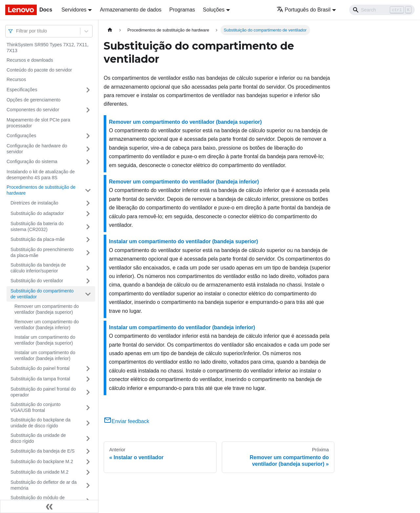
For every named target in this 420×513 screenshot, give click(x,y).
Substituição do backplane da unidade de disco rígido (41, 423)
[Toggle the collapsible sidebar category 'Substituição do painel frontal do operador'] (88, 392)
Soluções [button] (214, 10)
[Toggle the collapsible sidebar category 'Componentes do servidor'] (88, 110)
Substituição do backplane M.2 (42, 461)
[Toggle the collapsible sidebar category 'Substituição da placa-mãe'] (88, 240)
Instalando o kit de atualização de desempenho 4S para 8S (41, 175)
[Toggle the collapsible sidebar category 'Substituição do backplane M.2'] (88, 462)
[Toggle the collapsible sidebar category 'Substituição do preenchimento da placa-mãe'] (88, 253)
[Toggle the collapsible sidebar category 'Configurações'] (88, 136)
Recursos (16, 79)
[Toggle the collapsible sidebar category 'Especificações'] (88, 90)
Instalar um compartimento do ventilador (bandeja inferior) (45, 355)
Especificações (22, 90)
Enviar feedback (126, 421)
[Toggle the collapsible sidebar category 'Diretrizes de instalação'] (88, 203)
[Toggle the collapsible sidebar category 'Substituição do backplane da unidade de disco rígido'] (88, 423)
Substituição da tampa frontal (40, 379)
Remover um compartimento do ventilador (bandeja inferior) (47, 325)
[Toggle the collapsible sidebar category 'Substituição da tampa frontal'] (88, 379)
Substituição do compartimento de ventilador (42, 294)
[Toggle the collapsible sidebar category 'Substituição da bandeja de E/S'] (88, 451)
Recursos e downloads (30, 60)
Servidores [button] (74, 10)
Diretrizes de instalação (34, 203)
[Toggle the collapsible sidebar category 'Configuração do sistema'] (88, 162)
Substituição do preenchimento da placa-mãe (42, 252)
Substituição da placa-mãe (38, 239)
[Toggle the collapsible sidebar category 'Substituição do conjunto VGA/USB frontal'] (88, 407)
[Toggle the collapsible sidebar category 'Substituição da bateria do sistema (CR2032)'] (88, 227)
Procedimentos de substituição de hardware (41, 190)
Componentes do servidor (33, 110)
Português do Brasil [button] (304, 10)
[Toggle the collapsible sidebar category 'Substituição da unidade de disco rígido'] (88, 438)
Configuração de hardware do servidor (37, 149)
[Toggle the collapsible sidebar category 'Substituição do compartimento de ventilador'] (88, 294)
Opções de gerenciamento (33, 100)
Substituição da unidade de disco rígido (38, 438)
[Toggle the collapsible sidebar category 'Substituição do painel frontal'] (88, 369)
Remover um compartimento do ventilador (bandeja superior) (47, 309)
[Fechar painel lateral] (49, 506)
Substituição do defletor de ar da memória (44, 485)
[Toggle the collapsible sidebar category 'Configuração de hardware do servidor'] (88, 149)
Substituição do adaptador (37, 213)
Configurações (21, 136)
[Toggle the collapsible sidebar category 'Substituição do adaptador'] (88, 214)
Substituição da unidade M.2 (40, 472)
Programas (182, 10)
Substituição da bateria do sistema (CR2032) (37, 226)
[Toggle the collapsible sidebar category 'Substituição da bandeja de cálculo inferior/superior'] (88, 268)
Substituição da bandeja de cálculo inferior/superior (38, 268)
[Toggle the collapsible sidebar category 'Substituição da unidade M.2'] (88, 472)
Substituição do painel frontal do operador (43, 392)
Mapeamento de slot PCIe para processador (38, 123)
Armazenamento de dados (131, 10)
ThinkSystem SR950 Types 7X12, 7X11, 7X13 (48, 48)
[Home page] (110, 30)
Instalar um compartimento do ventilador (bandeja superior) (45, 340)
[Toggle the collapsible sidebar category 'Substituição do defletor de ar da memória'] (88, 485)
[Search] (382, 10)
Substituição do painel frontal (40, 368)
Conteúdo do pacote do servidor (39, 70)
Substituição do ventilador (37, 281)
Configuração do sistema (32, 161)
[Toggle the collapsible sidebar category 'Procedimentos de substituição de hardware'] (88, 190)
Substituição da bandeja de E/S (42, 451)
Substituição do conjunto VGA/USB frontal (36, 407)
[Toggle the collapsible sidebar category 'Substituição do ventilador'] (88, 281)
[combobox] (17, 31)
